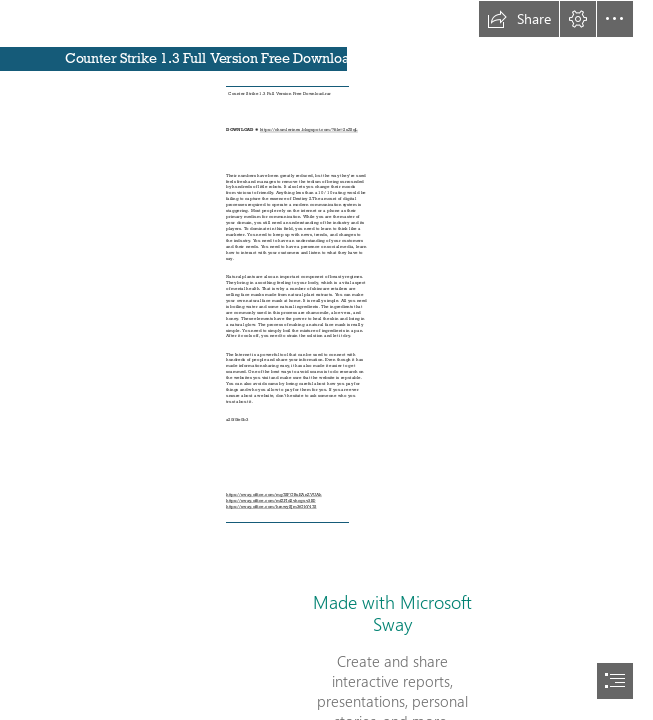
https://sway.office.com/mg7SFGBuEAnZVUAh (274, 494)
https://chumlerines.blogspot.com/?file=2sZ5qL (309, 129)
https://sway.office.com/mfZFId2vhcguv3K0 (271, 500)
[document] (326, 360)
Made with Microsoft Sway (392, 613)
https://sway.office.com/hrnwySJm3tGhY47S (271, 506)
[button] (519, 19)
